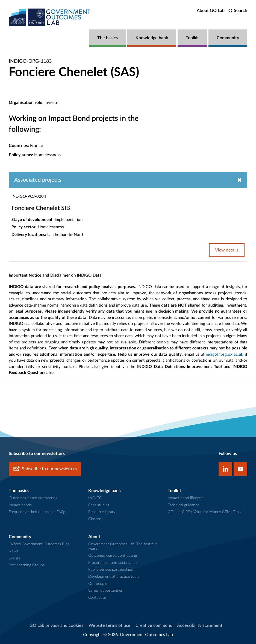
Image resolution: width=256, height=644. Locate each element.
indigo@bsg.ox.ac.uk (224, 354)
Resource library (102, 512)
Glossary (95, 519)
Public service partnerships (111, 570)
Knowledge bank (152, 38)
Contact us (97, 598)
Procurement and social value (113, 563)
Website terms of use (109, 625)
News (14, 551)
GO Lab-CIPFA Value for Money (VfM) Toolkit (206, 512)
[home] (50, 17)
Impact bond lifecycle (186, 498)
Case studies (99, 505)
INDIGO (95, 498)
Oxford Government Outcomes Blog (39, 544)
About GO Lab (211, 11)
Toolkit (192, 38)
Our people (98, 584)
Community (228, 38)
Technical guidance (183, 505)
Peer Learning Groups (27, 565)
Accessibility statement (200, 625)
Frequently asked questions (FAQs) (38, 512)
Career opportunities (105, 591)
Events (14, 558)
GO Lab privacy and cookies (56, 625)
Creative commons (154, 625)
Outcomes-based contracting (33, 498)
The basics (108, 38)
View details (227, 250)
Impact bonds (20, 505)
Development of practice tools (114, 577)
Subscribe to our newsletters (45, 469)
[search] (238, 11)
